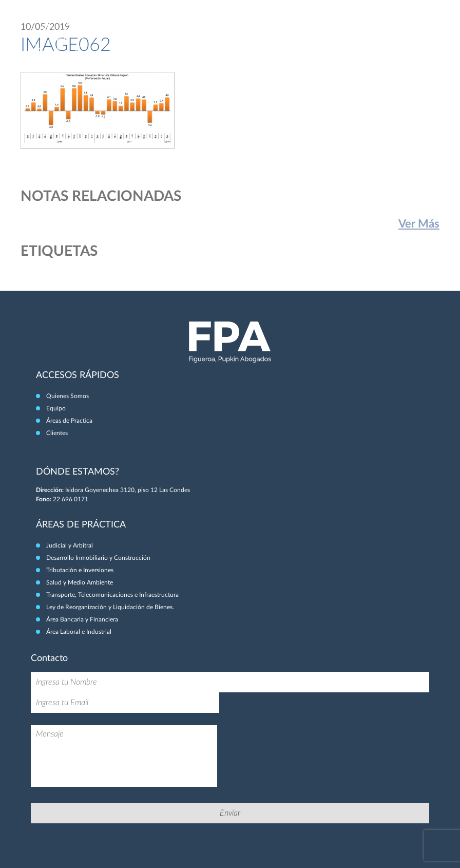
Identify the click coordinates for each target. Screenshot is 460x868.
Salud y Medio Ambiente (80, 582)
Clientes (57, 433)
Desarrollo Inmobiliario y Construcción (98, 558)
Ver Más (419, 224)
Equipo (56, 408)
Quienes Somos (68, 396)
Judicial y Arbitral (70, 545)
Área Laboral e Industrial (79, 632)
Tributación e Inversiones (80, 570)
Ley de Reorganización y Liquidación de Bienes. (110, 607)
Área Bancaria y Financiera (82, 619)
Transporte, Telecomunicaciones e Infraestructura (112, 595)
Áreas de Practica (69, 421)
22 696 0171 (71, 499)
